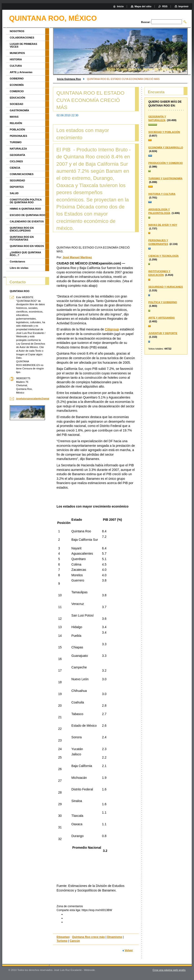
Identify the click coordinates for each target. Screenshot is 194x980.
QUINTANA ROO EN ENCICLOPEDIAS (22, 229)
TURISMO (16, 142)
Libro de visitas (19, 268)
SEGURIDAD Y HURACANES (166, 287)
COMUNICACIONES (22, 174)
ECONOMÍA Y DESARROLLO (166, 147)
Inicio (120, 6)
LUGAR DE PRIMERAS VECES (24, 45)
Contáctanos (17, 262)
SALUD (14, 193)
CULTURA (16, 66)
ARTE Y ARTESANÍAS (162, 318)
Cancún (75, 941)
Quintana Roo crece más (88, 937)
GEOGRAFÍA (17, 155)
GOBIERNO (17, 79)
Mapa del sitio (143, 6)
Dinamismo (114, 937)
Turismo (62, 941)
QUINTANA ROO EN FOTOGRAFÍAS (22, 238)
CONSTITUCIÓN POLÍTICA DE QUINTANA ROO (26, 201)
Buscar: (146, 22)
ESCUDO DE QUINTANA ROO (27, 215)
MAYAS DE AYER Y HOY (163, 225)
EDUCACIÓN (17, 98)
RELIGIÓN (16, 123)
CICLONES (16, 161)
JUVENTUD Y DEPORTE (163, 333)
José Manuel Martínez (77, 257)
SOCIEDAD (16, 104)
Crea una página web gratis (169, 970)
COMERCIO (17, 91)
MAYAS (14, 117)
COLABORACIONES (22, 38)
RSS (165, 6)
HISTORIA (16, 59)
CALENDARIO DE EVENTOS (27, 221)
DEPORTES (17, 187)
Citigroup (112, 329)
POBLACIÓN (17, 129)
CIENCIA (15, 168)
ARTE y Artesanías (21, 72)
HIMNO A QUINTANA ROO (25, 209)
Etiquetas (63, 937)
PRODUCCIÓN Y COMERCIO (165, 163)
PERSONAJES (18, 136)
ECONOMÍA (17, 85)
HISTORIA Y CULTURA (162, 194)
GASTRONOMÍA (19, 110)
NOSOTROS (17, 31)
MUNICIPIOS (17, 53)
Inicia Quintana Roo (69, 79)
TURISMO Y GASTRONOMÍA (165, 178)
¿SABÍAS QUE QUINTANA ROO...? (25, 254)
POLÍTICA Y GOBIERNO (163, 302)
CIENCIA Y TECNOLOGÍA (163, 256)
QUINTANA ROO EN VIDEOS (27, 246)
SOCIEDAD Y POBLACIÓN (164, 132)
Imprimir (183, 6)
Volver (129, 950)
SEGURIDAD (17, 180)
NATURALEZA (18, 149)
